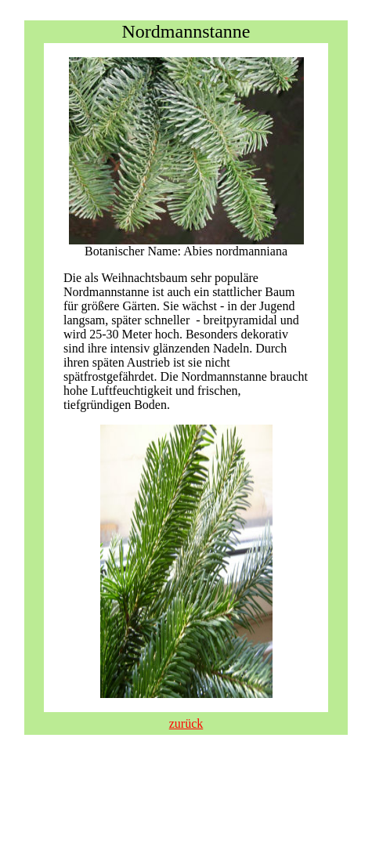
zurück (186, 723)
